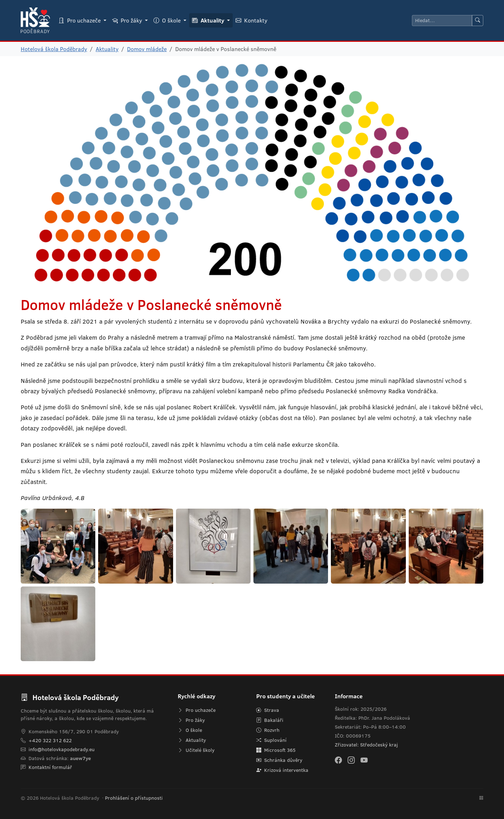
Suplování (271, 740)
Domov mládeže (147, 49)
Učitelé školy (196, 750)
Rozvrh (268, 730)
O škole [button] (168, 20)
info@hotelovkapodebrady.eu (62, 749)
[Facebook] (338, 760)
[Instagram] (351, 760)
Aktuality (107, 49)
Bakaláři (270, 720)
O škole (190, 730)
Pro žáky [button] (128, 20)
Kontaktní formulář (50, 767)
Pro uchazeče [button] (80, 20)
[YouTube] (364, 760)
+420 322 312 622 (50, 740)
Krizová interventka (282, 770)
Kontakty (251, 20)
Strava (268, 710)
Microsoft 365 (276, 750)
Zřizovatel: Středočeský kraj (366, 745)
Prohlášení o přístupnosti (134, 798)
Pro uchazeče (197, 710)
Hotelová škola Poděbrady (54, 49)
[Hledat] (442, 21)
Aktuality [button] (209, 20)
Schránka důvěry (279, 760)
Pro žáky (191, 720)
